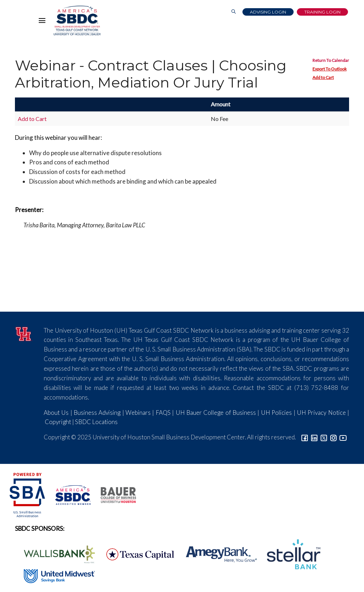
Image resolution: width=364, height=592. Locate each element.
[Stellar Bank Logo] (289, 553)
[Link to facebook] (305, 437)
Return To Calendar (331, 60)
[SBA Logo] (28, 494)
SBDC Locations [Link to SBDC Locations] (96, 422)
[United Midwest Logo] (55, 575)
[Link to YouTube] (343, 437)
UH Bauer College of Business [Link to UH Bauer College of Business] (216, 413)
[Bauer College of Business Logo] (114, 494)
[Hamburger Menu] (44, 22)
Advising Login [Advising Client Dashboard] (268, 12)
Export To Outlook (330, 69)
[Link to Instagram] (333, 437)
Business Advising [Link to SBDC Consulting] (97, 413)
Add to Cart (323, 77)
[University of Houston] (24, 333)
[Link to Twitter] (324, 437)
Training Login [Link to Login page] (322, 12)
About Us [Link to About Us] (56, 413)
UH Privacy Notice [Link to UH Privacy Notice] (321, 413)
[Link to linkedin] (314, 437)
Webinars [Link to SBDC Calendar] (138, 413)
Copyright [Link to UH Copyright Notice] (58, 422)
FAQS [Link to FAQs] (163, 413)
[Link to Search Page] (234, 12)
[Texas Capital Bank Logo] (136, 553)
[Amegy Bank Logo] (218, 553)
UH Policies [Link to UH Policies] (276, 413)
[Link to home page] (77, 21)
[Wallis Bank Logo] (55, 553)
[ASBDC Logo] (69, 494)
